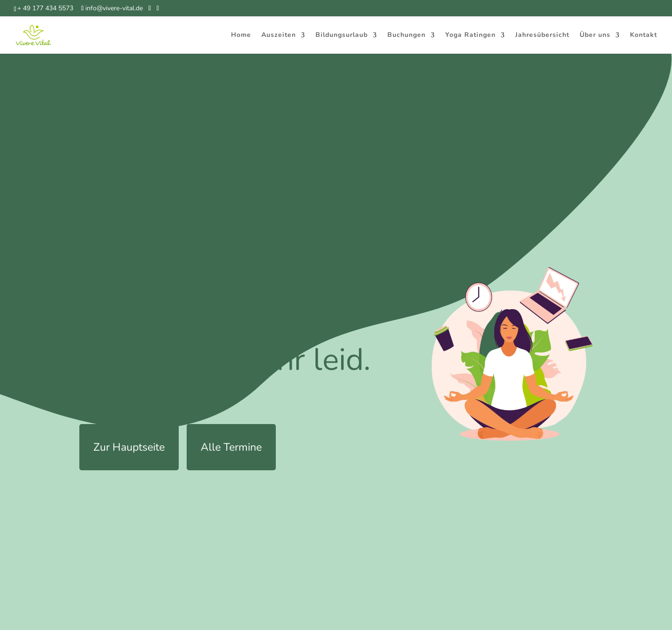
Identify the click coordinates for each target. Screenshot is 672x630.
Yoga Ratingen (470, 35)
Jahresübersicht (542, 35)
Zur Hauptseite (129, 447)
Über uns (595, 35)
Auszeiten (279, 35)
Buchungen (406, 35)
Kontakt (644, 35)
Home (241, 35)
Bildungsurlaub (342, 35)
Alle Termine (231, 447)
